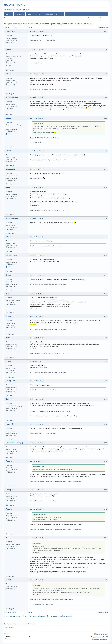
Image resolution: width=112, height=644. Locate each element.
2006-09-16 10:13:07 (37, 50)
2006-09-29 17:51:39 (37, 237)
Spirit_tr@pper (12, 97)
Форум (7, 14)
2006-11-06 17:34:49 (37, 361)
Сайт (9, 66)
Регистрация (49, 14)
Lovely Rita (10, 31)
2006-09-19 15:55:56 (37, 151)
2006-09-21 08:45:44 (37, 169)
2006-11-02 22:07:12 (37, 294)
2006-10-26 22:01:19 (37, 255)
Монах (8, 50)
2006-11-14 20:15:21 (37, 490)
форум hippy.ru (15, 5)
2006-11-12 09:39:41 (37, 443)
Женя (8, 188)
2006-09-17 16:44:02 (37, 74)
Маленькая (10, 169)
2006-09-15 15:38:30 (37, 31)
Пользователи (19, 14)
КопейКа (9, 399)
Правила (29, 14)
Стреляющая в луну (14, 443)
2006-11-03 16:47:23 (37, 316)
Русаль (9, 461)
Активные (96, 18)
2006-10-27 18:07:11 (37, 275)
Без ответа (104, 18)
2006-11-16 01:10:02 (37, 509)
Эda (7, 294)
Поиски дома (19, 24)
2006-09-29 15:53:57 (37, 218)
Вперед (30, 28)
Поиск (38, 14)
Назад (14, 28)
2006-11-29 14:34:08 (37, 580)
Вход (58, 14)
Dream (8, 74)
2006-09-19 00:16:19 (37, 118)
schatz (8, 580)
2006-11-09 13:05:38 (37, 399)
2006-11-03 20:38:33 (37, 338)
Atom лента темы (102, 634)
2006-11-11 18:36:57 (37, 424)
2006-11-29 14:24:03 (37, 538)
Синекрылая (11, 255)
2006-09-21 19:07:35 (37, 188)
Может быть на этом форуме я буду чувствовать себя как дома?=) (60, 24)
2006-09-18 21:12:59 (37, 97)
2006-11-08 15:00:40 (37, 381)
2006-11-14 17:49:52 (37, 461)
